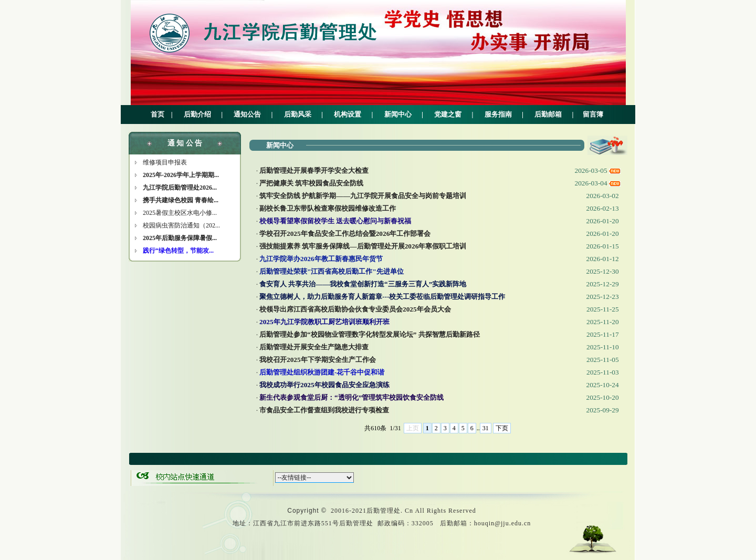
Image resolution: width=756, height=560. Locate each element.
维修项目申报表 (165, 162)
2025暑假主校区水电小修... (180, 213)
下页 (502, 428)
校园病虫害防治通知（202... (181, 225)
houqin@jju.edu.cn (503, 523)
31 (486, 428)
